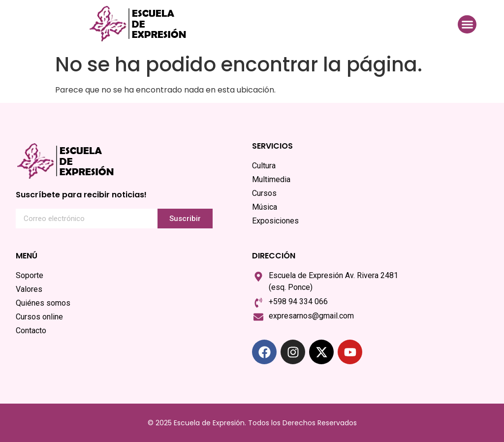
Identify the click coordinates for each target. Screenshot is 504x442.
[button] (467, 25)
